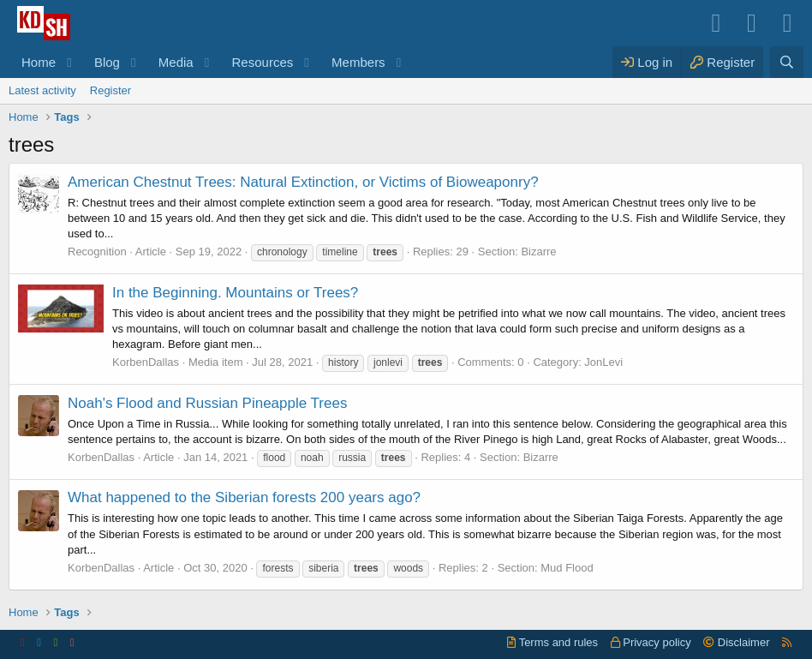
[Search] (787, 62)
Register (110, 90)
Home (39, 62)
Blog (107, 62)
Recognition (97, 252)
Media (176, 62)
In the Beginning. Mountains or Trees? (235, 293)
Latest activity (42, 90)
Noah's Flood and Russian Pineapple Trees (207, 403)
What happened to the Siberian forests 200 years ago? (244, 497)
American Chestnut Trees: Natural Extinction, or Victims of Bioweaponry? (303, 182)
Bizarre (538, 252)
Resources (263, 62)
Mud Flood (567, 568)
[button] (69, 62)
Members (358, 62)
